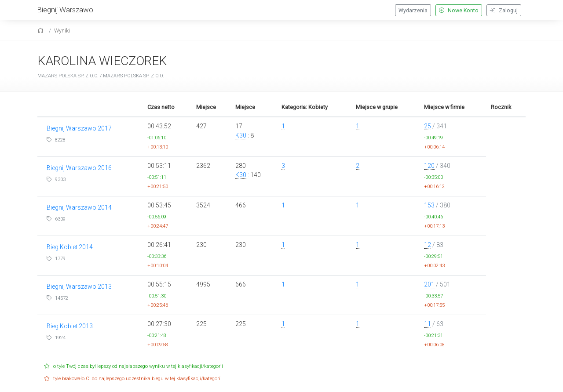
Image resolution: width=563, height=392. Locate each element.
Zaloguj (504, 11)
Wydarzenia (413, 11)
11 (428, 324)
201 (429, 284)
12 (428, 245)
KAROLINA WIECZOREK (102, 61)
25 (428, 126)
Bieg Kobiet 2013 (70, 326)
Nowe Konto (459, 11)
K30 (241, 135)
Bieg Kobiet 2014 (70, 247)
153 (429, 205)
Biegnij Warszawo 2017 (79, 128)
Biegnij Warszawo (65, 10)
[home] (42, 31)
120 (429, 166)
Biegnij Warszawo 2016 (79, 168)
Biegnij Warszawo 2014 (79, 207)
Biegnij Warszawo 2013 (79, 287)
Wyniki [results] (62, 31)
